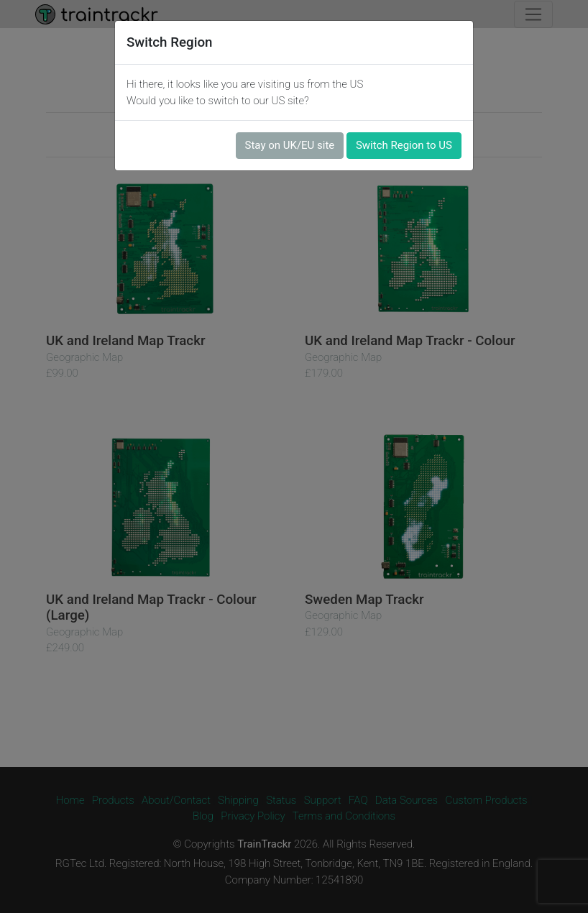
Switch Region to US (404, 145)
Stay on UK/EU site (290, 145)
